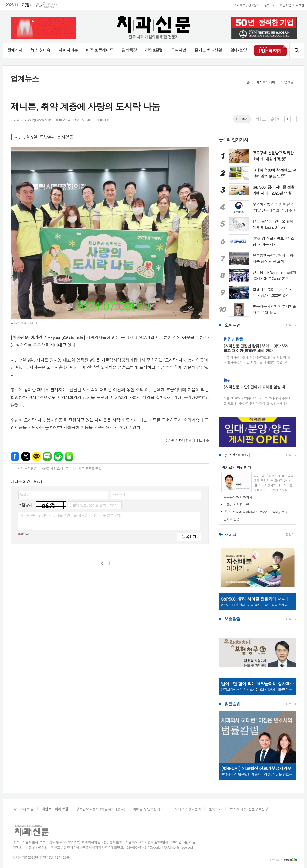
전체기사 (15, 50)
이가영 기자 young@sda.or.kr (31, 120)
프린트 (272, 119)
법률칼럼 (232, 704)
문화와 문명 (232, 519)
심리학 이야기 (237, 455)
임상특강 (129, 50)
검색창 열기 (297, 50)
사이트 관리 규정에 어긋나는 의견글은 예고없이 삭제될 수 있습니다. (71, 515)
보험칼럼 (232, 619)
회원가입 (286, 5)
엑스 (26, 457)
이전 (103, 563)
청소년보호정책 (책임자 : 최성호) (100, 809)
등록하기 (189, 537)
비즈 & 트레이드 (100, 50)
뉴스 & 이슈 (41, 50)
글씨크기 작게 (294, 119)
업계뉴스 (291, 82)
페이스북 (15, 457)
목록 (257, 119)
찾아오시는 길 (23, 809)
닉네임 (25, 495)
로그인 (300, 5)
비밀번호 (119, 495)
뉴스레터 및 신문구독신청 (249, 809)
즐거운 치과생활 (208, 50)
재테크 (230, 534)
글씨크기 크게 (288, 119)
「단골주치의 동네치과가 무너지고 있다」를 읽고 (257, 512)
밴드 (69, 457)
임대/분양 (238, 50)
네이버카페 (58, 457)
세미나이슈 (68, 50)
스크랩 (279, 119)
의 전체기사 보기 (185, 441)
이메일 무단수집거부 (148, 809)
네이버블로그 (47, 457)
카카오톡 (37, 457)
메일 (264, 119)
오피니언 (178, 50)
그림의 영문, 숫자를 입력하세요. (93, 505)
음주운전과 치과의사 (238, 497)
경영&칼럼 (154, 50)
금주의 (233, 140)
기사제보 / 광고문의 (247, 5)
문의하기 (269, 5)
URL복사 (242, 119)
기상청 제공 (48, 7)
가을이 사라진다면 (236, 504)
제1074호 (103, 120)
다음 (116, 563)
